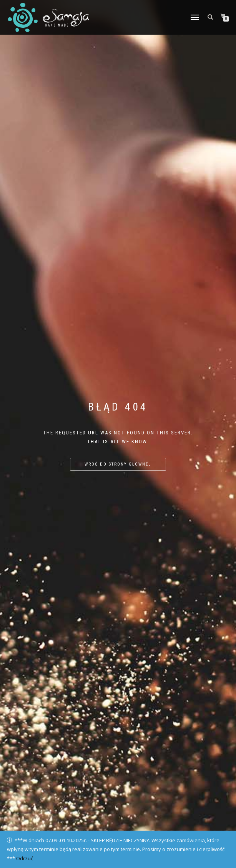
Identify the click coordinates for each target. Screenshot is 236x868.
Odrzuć (25, 858)
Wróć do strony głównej (118, 464)
